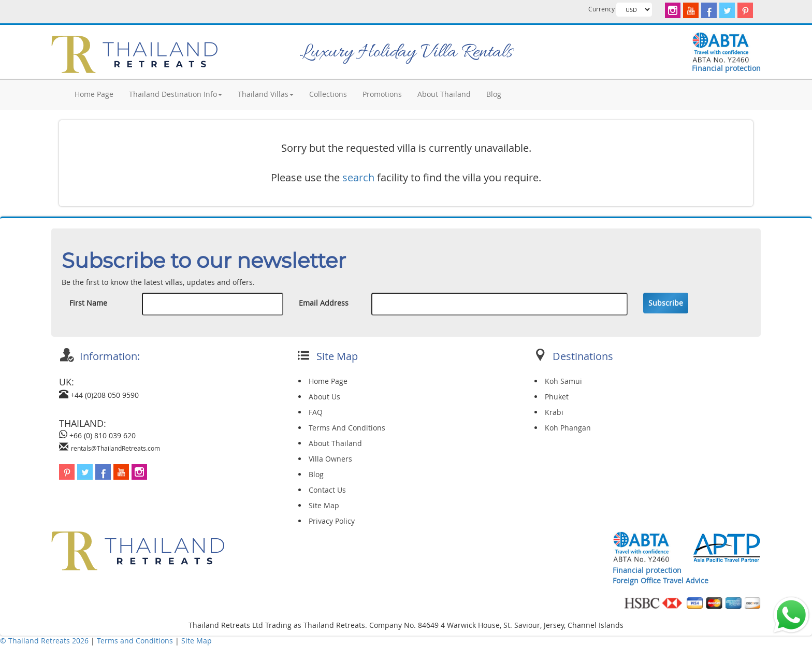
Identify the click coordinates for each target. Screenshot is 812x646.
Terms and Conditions (136, 641)
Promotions (382, 94)
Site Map (324, 505)
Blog (494, 94)
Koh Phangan (568, 428)
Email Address (324, 303)
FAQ (316, 412)
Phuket (557, 397)
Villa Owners (330, 459)
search (358, 177)
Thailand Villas (266, 94)
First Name (88, 303)
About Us (324, 397)
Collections (328, 94)
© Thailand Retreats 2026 (44, 641)
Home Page (94, 94)
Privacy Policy (332, 521)
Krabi (554, 412)
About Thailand (444, 94)
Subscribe (666, 303)
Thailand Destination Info (176, 94)
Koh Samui (563, 381)
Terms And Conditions (347, 428)
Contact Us (327, 490)
